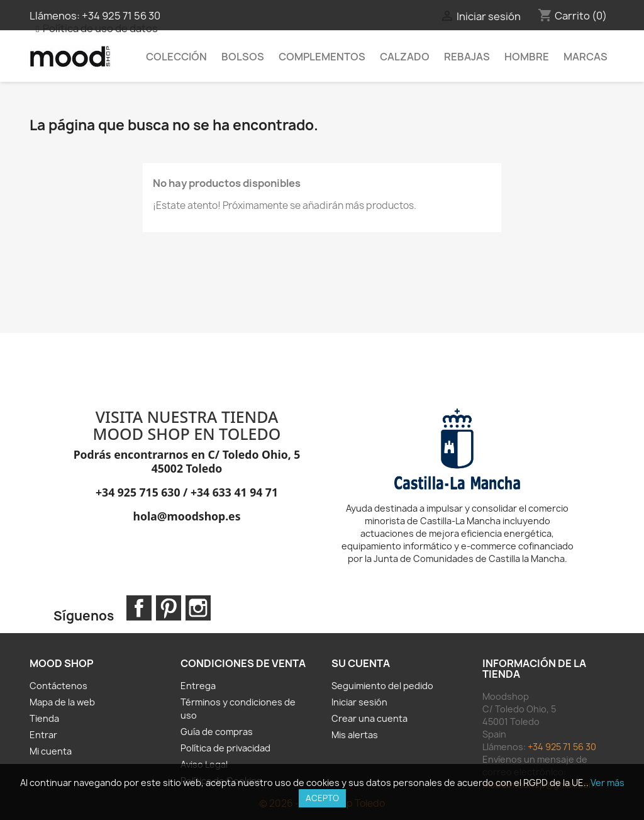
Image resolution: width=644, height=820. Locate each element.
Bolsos (243, 57)
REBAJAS (467, 57)
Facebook (139, 608)
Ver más (608, 783)
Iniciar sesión (359, 702)
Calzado (405, 57)
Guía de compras (217, 732)
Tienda (44, 718)
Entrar (43, 735)
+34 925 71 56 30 (121, 16)
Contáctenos (58, 686)
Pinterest (169, 608)
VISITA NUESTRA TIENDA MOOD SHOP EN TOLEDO (187, 425)
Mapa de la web (62, 702)
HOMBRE (527, 57)
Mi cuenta (51, 751)
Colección (176, 57)
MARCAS (586, 57)
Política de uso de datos (100, 28)
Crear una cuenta (369, 718)
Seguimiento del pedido (382, 686)
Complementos (322, 57)
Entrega (198, 686)
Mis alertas (355, 735)
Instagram (198, 608)
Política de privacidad (225, 748)
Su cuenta (361, 663)
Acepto (322, 798)
